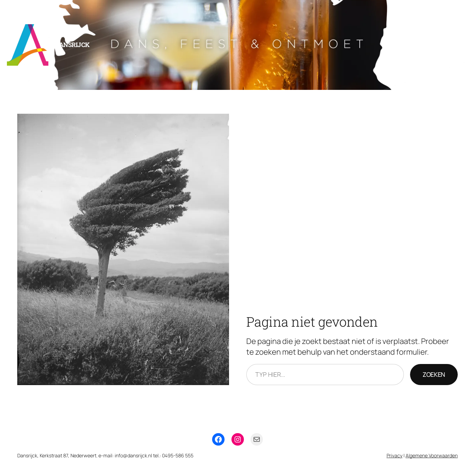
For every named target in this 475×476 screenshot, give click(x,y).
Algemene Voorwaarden (432, 455)
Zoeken (434, 374)
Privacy (395, 455)
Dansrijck (72, 45)
